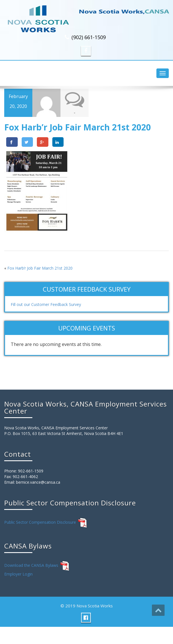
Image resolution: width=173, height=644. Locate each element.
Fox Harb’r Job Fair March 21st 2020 (40, 268)
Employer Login (18, 574)
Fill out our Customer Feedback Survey (46, 304)
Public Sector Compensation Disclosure (40, 522)
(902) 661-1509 (89, 37)
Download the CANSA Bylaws (31, 565)
